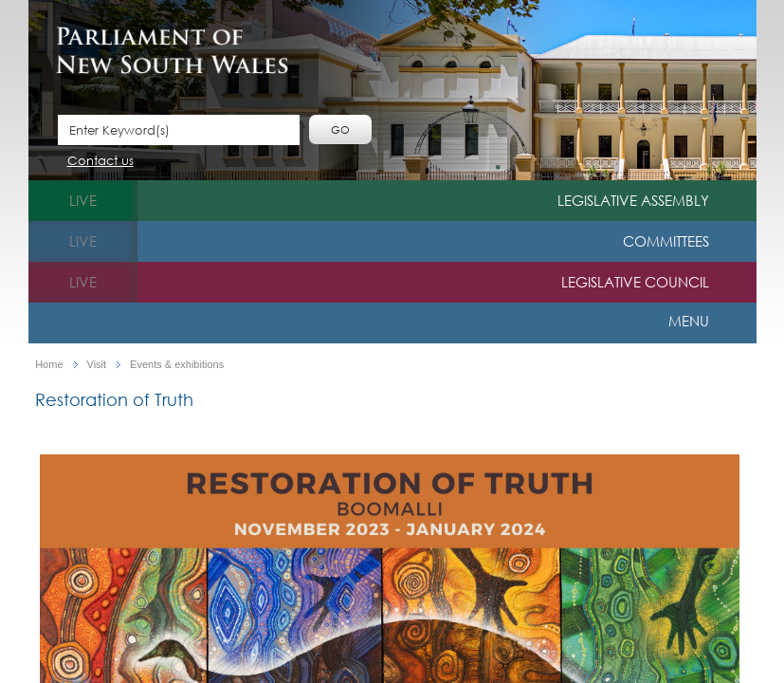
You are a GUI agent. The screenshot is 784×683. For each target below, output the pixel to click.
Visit (97, 365)
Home (49, 365)
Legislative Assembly (633, 200)
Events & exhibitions (177, 365)
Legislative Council (635, 282)
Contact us (100, 162)
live (83, 200)
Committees (666, 241)
